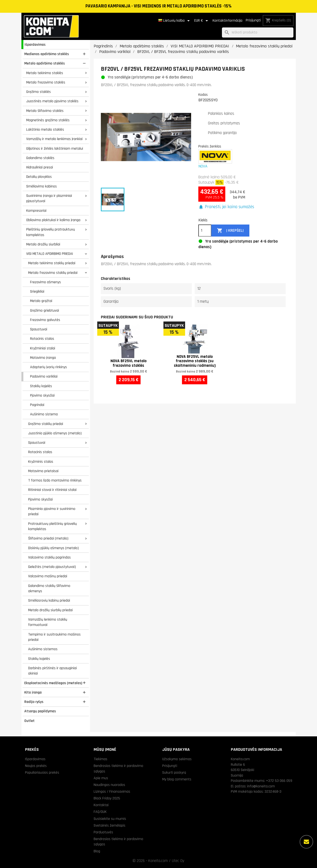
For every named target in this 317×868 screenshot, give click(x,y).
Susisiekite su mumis (110, 819)
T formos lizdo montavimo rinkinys (55, 480)
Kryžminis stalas (41, 462)
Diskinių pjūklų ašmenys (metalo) (53, 548)
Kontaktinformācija (227, 21)
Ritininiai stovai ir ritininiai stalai (52, 490)
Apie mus (101, 778)
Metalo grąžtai (41, 301)
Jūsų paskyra (176, 749)
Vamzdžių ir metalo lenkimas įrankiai (54, 139)
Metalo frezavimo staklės (46, 82)
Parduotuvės (103, 832)
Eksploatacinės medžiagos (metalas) (53, 683)
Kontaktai (101, 805)
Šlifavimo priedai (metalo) (48, 538)
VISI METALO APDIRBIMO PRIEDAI (50, 254)
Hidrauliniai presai (40, 167)
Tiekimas (100, 759)
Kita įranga (33, 692)
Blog (97, 851)
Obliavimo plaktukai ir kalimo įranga (53, 220)
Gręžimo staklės (39, 92)
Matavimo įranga (43, 358)
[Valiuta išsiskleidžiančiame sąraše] (202, 21)
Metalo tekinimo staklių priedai (52, 263)
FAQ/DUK (100, 812)
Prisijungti (253, 20)
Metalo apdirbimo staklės (45, 63)
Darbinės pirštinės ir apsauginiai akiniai (52, 671)
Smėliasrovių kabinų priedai (49, 600)
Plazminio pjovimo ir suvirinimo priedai (52, 511)
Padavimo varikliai (44, 376)
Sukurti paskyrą (174, 772)
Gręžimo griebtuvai (45, 310)
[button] (226, 207)
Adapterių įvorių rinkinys (49, 367)
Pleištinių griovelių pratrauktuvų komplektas (51, 232)
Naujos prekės (36, 766)
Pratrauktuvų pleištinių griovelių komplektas (52, 526)
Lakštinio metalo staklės (45, 129)
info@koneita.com (261, 786)
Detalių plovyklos (39, 177)
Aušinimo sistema (44, 414)
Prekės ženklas (210, 146)
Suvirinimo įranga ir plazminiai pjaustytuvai (49, 198)
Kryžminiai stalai (43, 348)
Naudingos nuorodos (109, 785)
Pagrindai (37, 405)
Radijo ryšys (34, 702)
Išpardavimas (35, 45)
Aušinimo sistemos (43, 649)
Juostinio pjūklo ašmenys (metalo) (55, 433)
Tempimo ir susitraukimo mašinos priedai (54, 637)
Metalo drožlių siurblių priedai (50, 610)
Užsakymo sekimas (177, 759)
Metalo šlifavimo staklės (45, 111)
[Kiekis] (205, 231)
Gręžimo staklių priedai (46, 424)
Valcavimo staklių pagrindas (49, 557)
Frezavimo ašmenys (45, 282)
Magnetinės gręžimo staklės (48, 120)
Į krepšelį (230, 231)
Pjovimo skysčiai (42, 395)
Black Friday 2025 (107, 798)
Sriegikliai (37, 291)
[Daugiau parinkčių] (306, 842)
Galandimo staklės (40, 158)
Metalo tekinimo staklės (45, 73)
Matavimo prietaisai (43, 471)
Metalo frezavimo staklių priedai (53, 273)
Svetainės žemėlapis (110, 825)
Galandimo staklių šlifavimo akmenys (49, 588)
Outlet (29, 721)
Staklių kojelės (41, 386)
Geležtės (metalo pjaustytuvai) (52, 567)
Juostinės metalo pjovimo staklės (52, 101)
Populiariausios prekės (42, 772)
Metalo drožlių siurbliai (43, 244)
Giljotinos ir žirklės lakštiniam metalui (55, 148)
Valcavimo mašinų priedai (48, 576)
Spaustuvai (39, 329)
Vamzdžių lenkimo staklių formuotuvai (48, 622)
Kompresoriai (36, 211)
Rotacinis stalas (42, 339)
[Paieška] (258, 33)
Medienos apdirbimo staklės (47, 54)
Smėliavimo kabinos (42, 186)
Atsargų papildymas (40, 711)
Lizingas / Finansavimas (112, 791)
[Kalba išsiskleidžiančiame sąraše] (175, 21)
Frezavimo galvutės (45, 320)
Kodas (203, 95)
